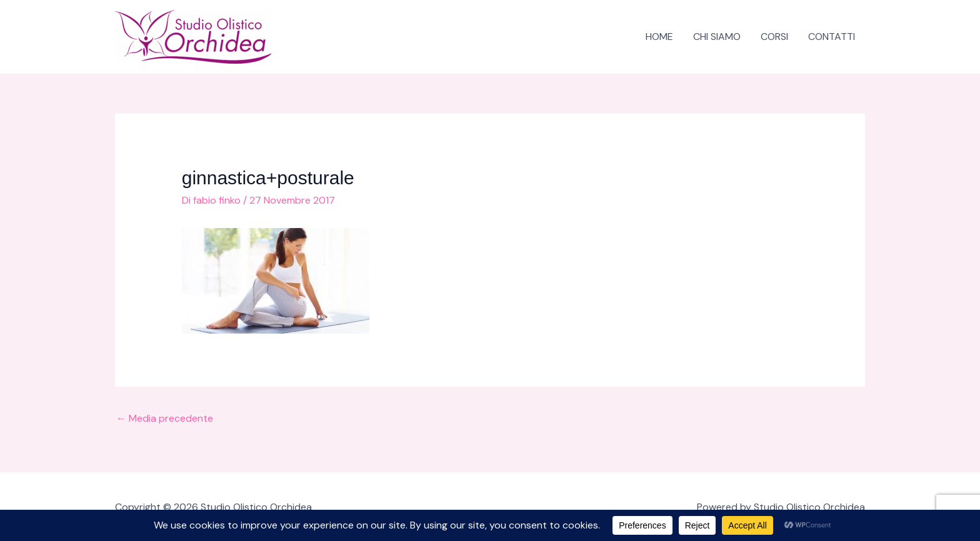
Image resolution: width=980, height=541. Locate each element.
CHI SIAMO (717, 37)
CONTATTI (832, 37)
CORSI (774, 37)
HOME (659, 37)
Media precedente (165, 418)
